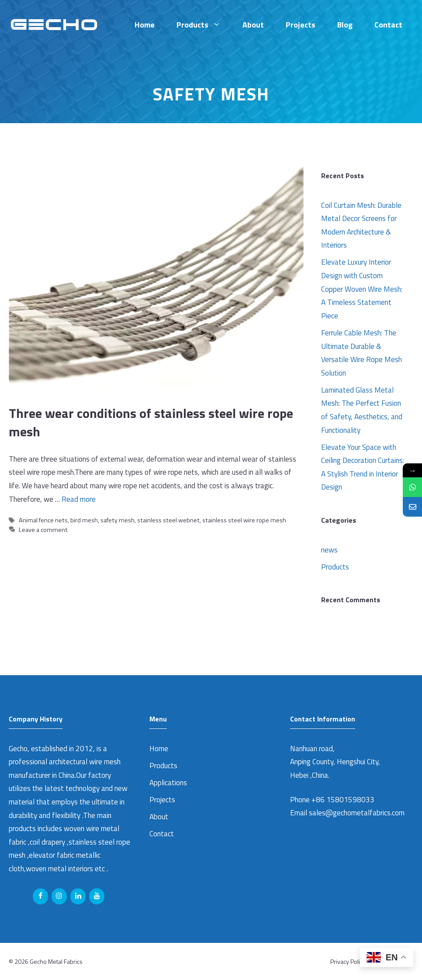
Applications (168, 783)
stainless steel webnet (168, 520)
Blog (345, 25)
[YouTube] (97, 896)
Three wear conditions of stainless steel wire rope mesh (151, 422)
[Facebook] (40, 896)
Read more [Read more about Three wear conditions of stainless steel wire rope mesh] (79, 499)
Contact (388, 25)
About (253, 25)
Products (204, 25)
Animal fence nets (43, 520)
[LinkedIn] (78, 896)
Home (145, 25)
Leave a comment (43, 530)
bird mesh (84, 520)
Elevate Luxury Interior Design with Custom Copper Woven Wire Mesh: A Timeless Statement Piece (362, 289)
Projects (301, 25)
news (329, 550)
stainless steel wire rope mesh (244, 520)
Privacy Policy (348, 961)
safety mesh (118, 520)
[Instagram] (59, 896)
